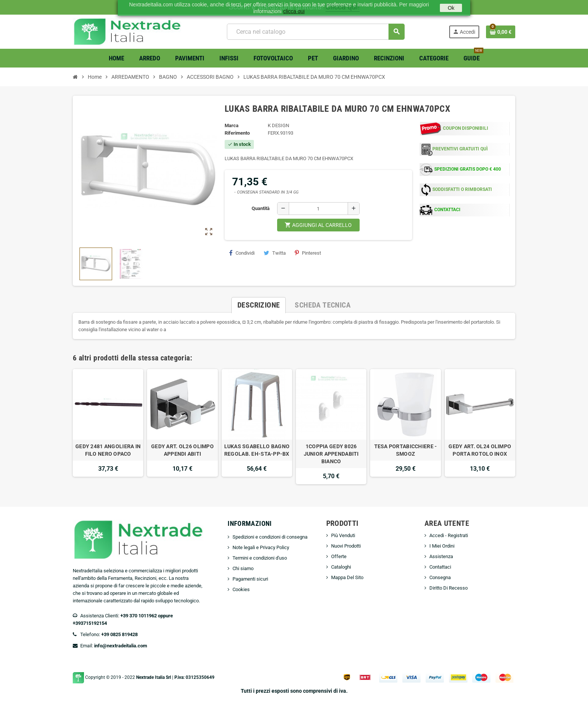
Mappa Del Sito (347, 577)
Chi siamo (243, 568)
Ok (451, 8)
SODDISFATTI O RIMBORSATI (462, 189)
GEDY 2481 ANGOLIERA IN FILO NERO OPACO (108, 450)
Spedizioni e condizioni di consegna (270, 537)
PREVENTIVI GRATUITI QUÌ (460, 149)
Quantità (261, 208)
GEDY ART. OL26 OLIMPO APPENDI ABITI (182, 450)
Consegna (440, 577)
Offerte (339, 556)
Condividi (242, 253)
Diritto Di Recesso (448, 588)
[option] (108, 427)
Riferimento (237, 133)
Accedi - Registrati (449, 535)
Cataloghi (341, 567)
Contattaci (440, 567)
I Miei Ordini (442, 546)
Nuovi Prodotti (346, 546)
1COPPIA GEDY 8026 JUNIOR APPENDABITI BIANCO (331, 454)
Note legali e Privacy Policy (261, 547)
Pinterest (308, 253)
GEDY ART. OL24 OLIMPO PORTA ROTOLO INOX (480, 450)
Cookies (241, 589)
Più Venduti (343, 535)
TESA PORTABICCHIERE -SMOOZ (406, 450)
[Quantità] (318, 209)
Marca (232, 125)
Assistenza (441, 556)
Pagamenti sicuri (250, 579)
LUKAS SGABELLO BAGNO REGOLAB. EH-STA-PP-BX (257, 450)
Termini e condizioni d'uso (260, 558)
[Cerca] (316, 32)
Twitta (275, 253)
